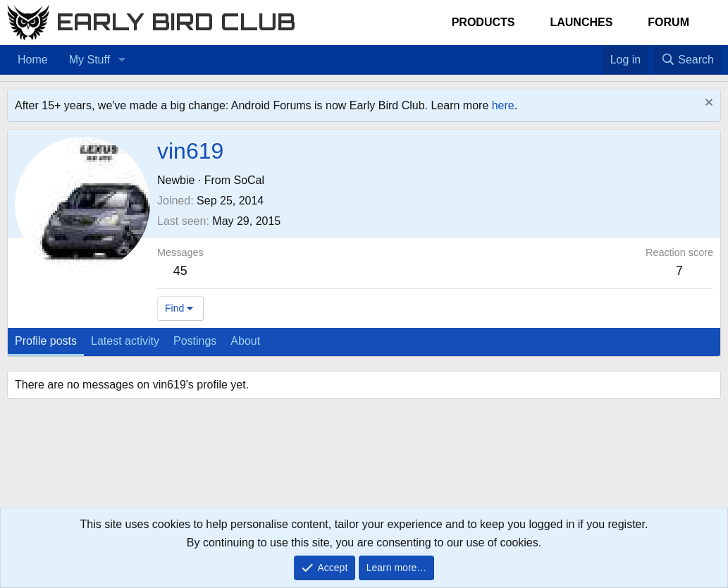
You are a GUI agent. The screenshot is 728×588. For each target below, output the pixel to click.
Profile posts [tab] (46, 341)
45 (180, 271)
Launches (581, 22)
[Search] (687, 60)
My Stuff (90, 60)
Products (483, 22)
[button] (122, 60)
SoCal (249, 180)
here (503, 105)
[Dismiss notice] (707, 104)
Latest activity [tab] (125, 341)
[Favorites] (596, 51)
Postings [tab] (195, 341)
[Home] (581, 51)
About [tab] (245, 341)
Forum (668, 22)
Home (33, 60)
